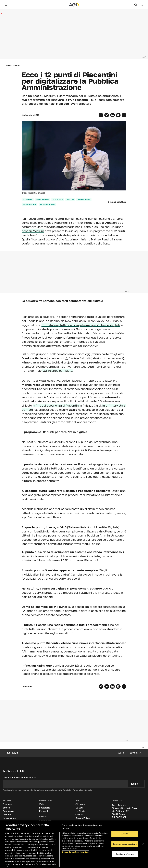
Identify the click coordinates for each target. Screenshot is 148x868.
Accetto (125, 834)
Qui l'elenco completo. (58, 371)
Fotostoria (45, 808)
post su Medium (33, 231)
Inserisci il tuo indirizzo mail (20, 778)
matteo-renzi (84, 200)
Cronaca (8, 804)
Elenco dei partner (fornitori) (76, 852)
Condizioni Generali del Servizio (77, 790)
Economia (8, 811)
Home (8, 66)
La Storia (80, 811)
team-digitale (42, 200)
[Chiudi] (143, 844)
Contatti (80, 815)
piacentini (28, 200)
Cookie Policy (83, 818)
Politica (17, 66)
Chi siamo (81, 804)
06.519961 (121, 817)
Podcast (44, 811)
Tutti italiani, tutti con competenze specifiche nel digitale (81, 325)
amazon (70, 200)
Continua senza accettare (125, 844)
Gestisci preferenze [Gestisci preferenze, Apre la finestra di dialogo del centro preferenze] (125, 854)
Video (42, 804)
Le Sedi (79, 808)
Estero (6, 808)
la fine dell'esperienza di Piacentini (56, 406)
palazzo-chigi (30, 204)
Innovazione (9, 818)
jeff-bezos (58, 200)
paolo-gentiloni (47, 204)
